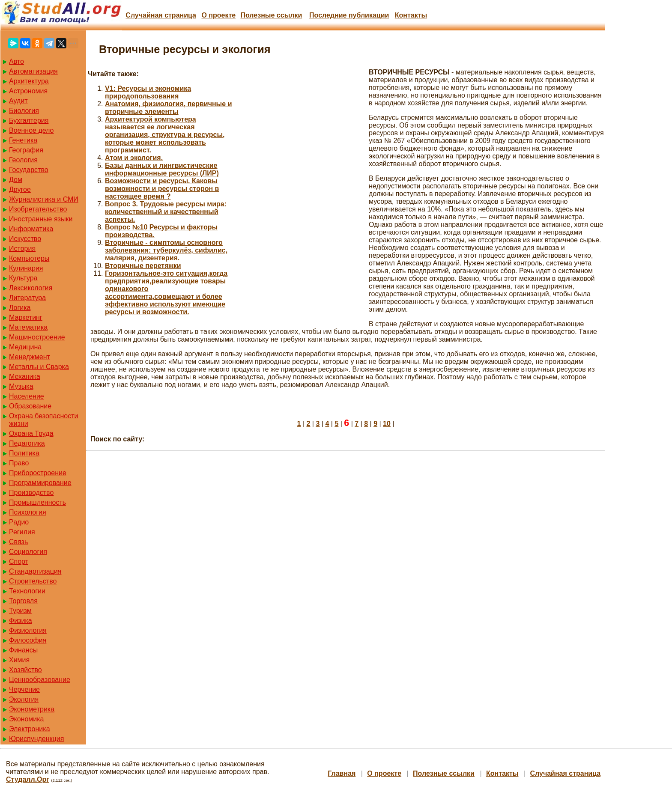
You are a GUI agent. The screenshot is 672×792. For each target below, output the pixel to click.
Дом (16, 180)
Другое (20, 189)
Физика (21, 621)
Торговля (23, 601)
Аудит (18, 101)
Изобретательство (38, 209)
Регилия (22, 532)
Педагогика (27, 443)
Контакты (411, 15)
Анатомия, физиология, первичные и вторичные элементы (168, 108)
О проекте (218, 15)
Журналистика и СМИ (44, 199)
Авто (16, 61)
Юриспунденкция (36, 739)
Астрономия (28, 91)
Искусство (25, 239)
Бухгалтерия (29, 121)
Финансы (23, 650)
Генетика (23, 140)
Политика (24, 453)
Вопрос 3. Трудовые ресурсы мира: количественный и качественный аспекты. (166, 212)
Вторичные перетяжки (143, 266)
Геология (23, 160)
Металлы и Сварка (39, 367)
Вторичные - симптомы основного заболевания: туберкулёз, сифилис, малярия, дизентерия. (166, 250)
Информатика (31, 229)
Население (27, 396)
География (26, 150)
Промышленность (37, 502)
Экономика (27, 719)
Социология (28, 552)
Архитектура (29, 81)
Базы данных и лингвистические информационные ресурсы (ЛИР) (162, 169)
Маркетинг (26, 317)
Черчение (24, 689)
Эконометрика (32, 709)
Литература (27, 298)
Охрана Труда (31, 433)
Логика (20, 308)
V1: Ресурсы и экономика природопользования (148, 92)
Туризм (20, 611)
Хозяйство (25, 670)
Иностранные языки (41, 219)
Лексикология (31, 288)
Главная (342, 773)
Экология (24, 699)
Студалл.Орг (28, 779)
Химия (19, 660)
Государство (29, 170)
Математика (28, 327)
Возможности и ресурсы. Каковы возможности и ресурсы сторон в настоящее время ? (162, 189)
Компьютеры (29, 258)
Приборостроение (38, 473)
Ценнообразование (40, 680)
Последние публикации (349, 15)
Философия (28, 640)
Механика (25, 377)
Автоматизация (33, 71)
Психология (28, 512)
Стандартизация (35, 571)
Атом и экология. (134, 158)
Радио (19, 522)
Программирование (40, 483)
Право (19, 463)
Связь (18, 542)
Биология (24, 111)
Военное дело (31, 130)
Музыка (21, 386)
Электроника (30, 729)
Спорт (19, 561)
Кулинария (26, 268)
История (22, 249)
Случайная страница (161, 15)
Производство (31, 493)
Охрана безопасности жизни (43, 420)
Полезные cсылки (271, 15)
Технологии (27, 591)
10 (387, 424)
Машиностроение (37, 337)
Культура (23, 278)
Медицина (25, 347)
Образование (30, 406)
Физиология (28, 630)
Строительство (33, 581)
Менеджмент (30, 357)
